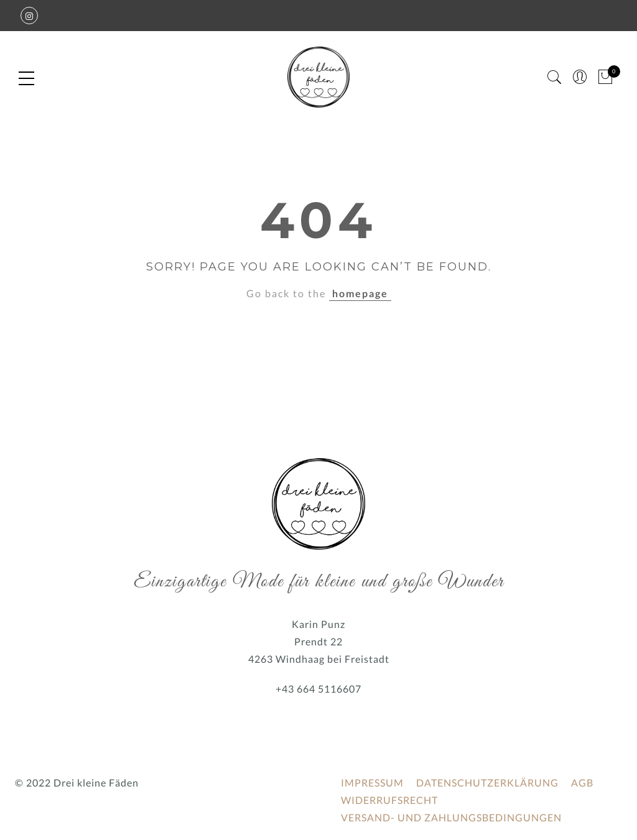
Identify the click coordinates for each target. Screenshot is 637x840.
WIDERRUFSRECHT (389, 800)
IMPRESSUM (372, 782)
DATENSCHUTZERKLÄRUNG (487, 782)
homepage (360, 293)
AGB (582, 782)
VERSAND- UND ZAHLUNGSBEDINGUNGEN (451, 817)
